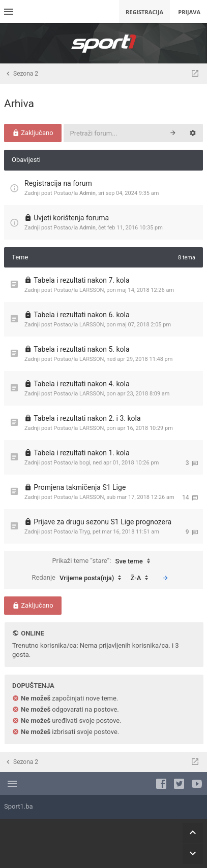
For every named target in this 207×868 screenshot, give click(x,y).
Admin (87, 193)
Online (32, 633)
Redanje (79, 578)
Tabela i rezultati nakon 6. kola (81, 315)
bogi (85, 463)
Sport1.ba (19, 806)
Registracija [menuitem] (144, 12)
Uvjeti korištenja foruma (71, 218)
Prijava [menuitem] (189, 12)
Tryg (85, 532)
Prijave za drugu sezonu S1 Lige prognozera (102, 522)
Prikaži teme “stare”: (103, 561)
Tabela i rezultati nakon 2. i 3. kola (87, 418)
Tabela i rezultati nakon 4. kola (81, 384)
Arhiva (19, 104)
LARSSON (92, 290)
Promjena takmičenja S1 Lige (80, 487)
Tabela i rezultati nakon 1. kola (81, 453)
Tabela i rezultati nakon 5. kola (81, 349)
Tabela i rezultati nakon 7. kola (81, 280)
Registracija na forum (58, 183)
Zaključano (33, 133)
